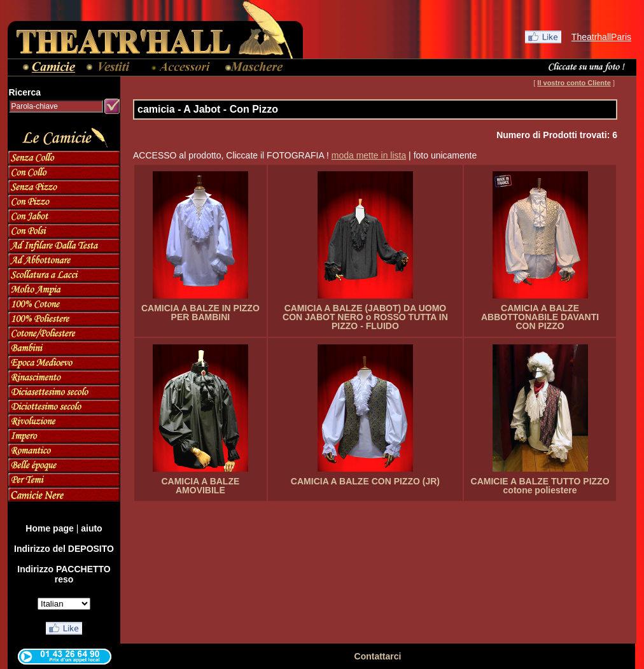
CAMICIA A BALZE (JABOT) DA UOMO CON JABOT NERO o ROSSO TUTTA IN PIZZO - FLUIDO (365, 317)
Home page (49, 528)
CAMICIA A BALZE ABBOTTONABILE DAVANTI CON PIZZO (540, 317)
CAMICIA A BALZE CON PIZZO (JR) (365, 481)
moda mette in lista (369, 155)
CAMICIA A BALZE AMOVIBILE (200, 486)
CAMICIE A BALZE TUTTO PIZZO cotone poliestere (540, 486)
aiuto (91, 528)
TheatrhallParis (601, 37)
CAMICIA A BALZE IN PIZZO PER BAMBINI (200, 313)
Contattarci (378, 656)
